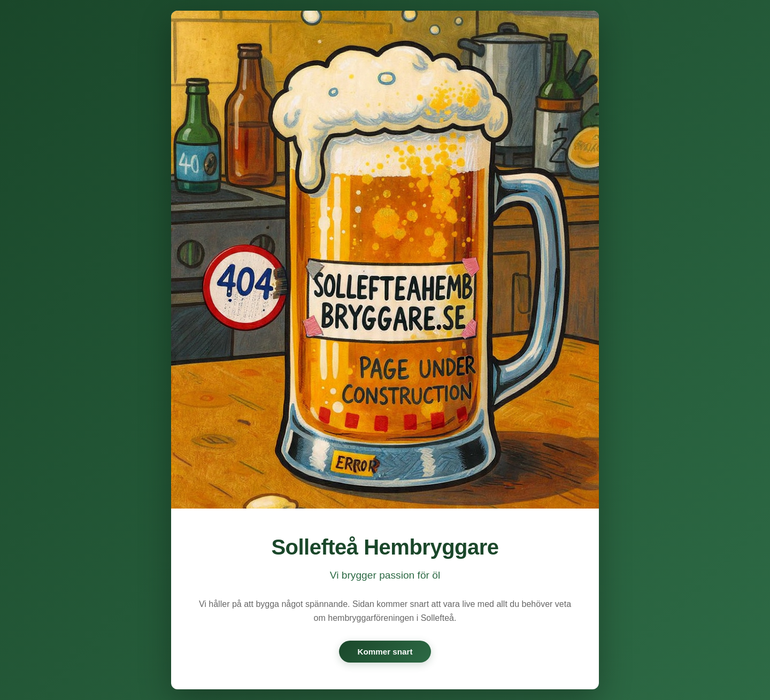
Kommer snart (385, 652)
